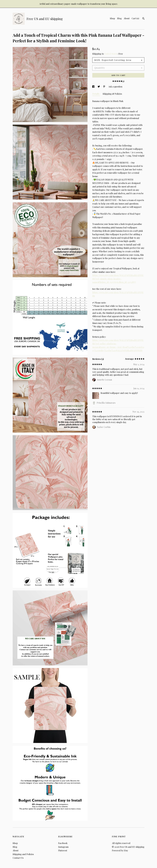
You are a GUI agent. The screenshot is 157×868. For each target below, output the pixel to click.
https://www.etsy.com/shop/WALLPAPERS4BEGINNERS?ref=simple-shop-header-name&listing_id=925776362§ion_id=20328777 (118, 279)
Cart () (135, 18)
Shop (112, 18)
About (127, 18)
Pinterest (63, 850)
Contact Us (18, 858)
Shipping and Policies (23, 854)
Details (96, 94)
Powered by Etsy (120, 850)
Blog (119, 18)
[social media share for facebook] (94, 87)
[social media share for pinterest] (104, 87)
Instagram (63, 847)
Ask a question (115, 87)
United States (111, 54)
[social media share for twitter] (99, 87)
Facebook (63, 843)
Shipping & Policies (112, 94)
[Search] (143, 19)
